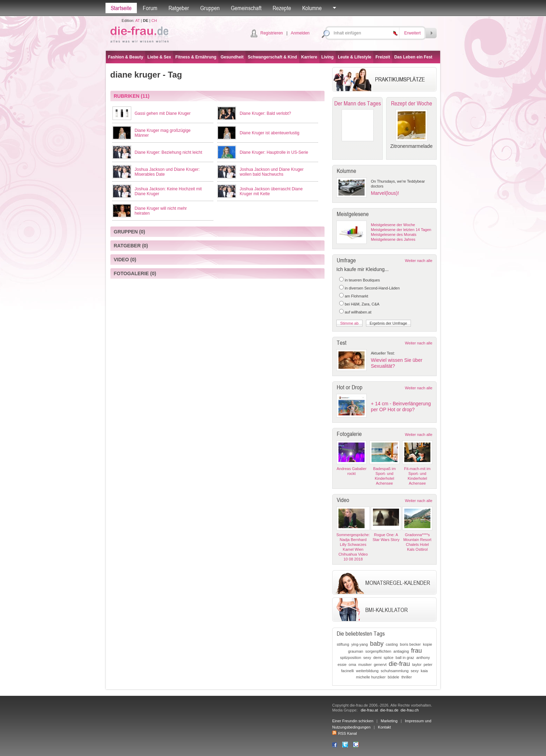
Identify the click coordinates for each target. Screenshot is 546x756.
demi (377, 658)
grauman (355, 651)
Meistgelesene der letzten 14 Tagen (401, 230)
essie (342, 665)
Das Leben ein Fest (413, 57)
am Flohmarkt (356, 296)
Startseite (121, 8)
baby (377, 644)
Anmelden (300, 33)
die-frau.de (389, 710)
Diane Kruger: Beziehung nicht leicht (169, 152)
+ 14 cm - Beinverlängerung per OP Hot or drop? (401, 407)
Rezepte (282, 8)
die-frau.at (369, 710)
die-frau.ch (409, 710)
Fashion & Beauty (126, 57)
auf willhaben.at (358, 312)
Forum (150, 8)
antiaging (401, 651)
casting (392, 644)
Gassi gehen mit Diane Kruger (163, 113)
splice (389, 658)
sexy (367, 658)
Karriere (309, 57)
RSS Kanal (345, 733)
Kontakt (384, 727)
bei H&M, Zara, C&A (362, 304)
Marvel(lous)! (385, 193)
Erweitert (412, 33)
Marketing (389, 721)
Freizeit (383, 57)
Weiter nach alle (419, 261)
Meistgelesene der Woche (393, 225)
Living (327, 57)
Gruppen (210, 8)
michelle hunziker (371, 677)
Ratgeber (179, 8)
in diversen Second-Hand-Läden (372, 288)
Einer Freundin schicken (353, 721)
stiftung (343, 644)
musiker (365, 665)
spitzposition (350, 658)
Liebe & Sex (159, 57)
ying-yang (360, 644)
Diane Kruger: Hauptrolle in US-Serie (274, 152)
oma (352, 665)
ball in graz (405, 658)
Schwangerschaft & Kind (272, 57)
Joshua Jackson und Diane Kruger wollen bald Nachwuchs (271, 172)
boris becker (411, 644)
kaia (424, 671)
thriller (407, 677)
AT (137, 21)
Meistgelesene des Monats (394, 234)
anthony (423, 658)
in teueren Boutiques (362, 280)
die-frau (399, 664)
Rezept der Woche (412, 103)
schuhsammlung (395, 671)
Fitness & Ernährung (196, 57)
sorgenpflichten (378, 651)
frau (417, 651)
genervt (380, 665)
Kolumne (312, 8)
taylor (417, 665)
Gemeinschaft (246, 8)
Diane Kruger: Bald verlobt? (265, 113)
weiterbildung (367, 671)
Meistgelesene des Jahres (393, 239)
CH (154, 21)
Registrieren (272, 33)
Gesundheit (232, 57)
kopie (428, 644)
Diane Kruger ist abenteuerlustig (269, 133)
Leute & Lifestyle (354, 57)
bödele (393, 677)
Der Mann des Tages (358, 103)
